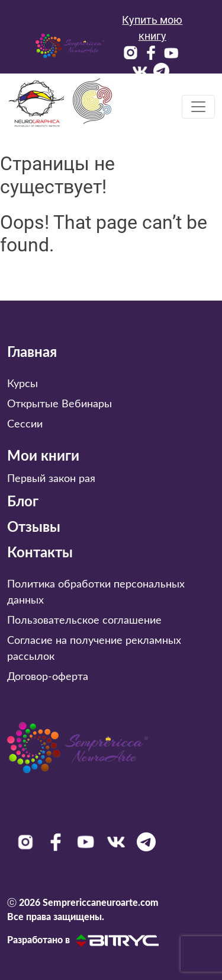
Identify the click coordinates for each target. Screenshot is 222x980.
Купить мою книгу (152, 28)
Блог (23, 502)
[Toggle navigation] (198, 107)
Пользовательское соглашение (84, 621)
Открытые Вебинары (59, 404)
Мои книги (43, 457)
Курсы (22, 384)
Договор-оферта (48, 677)
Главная (32, 353)
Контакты (40, 553)
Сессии (25, 424)
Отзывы (34, 528)
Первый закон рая (51, 479)
